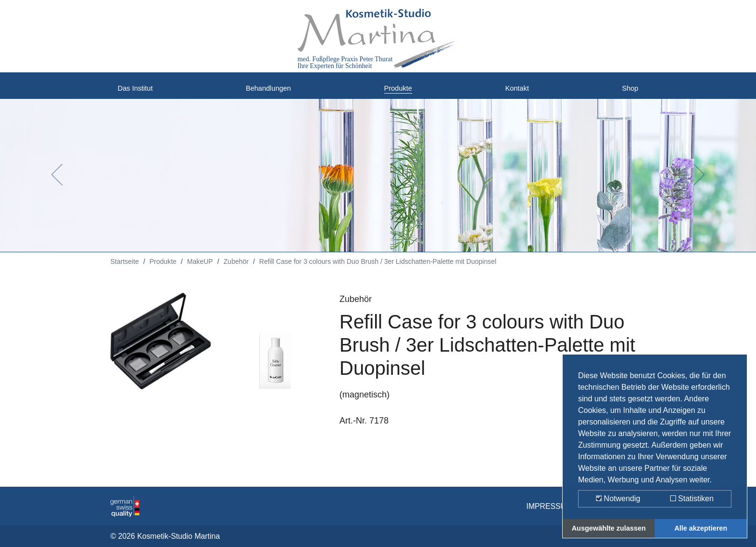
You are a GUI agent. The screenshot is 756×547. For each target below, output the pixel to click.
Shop (628, 92)
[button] (57, 182)
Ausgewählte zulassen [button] (609, 528)
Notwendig (618, 499)
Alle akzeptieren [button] (701, 528)
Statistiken (692, 499)
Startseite (125, 269)
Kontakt (519, 92)
